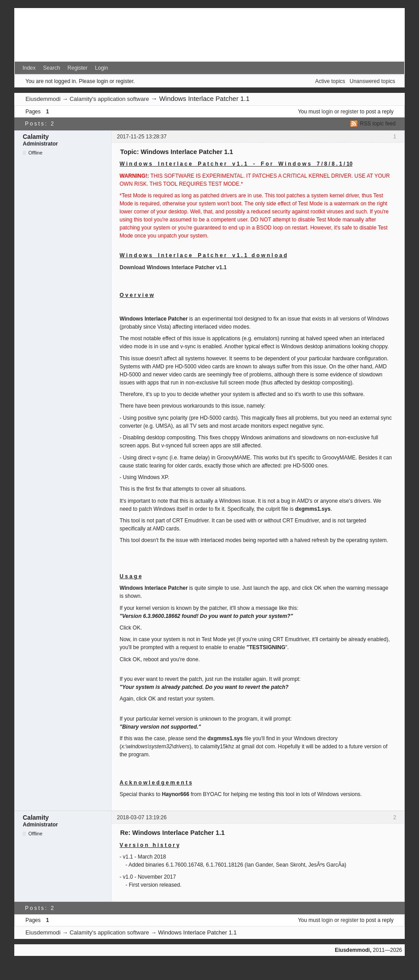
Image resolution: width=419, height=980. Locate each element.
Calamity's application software (109, 99)
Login (102, 68)
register (349, 112)
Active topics (330, 81)
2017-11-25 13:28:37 (142, 137)
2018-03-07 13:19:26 (142, 817)
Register (77, 68)
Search (52, 68)
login (327, 112)
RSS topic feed (378, 124)
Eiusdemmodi (43, 99)
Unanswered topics (373, 81)
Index (29, 68)
